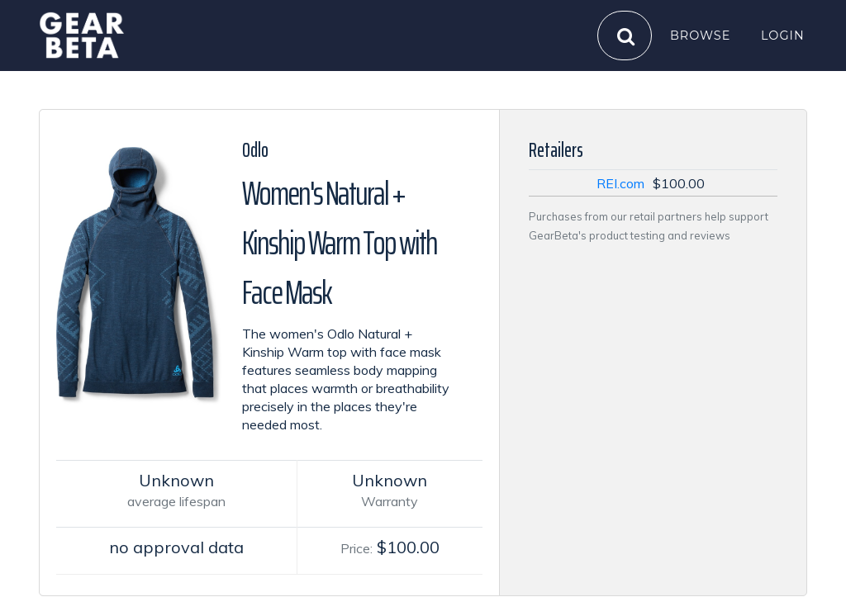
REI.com (620, 183)
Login (783, 35)
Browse (700, 35)
